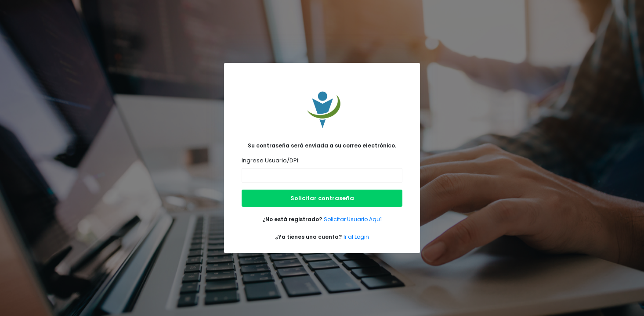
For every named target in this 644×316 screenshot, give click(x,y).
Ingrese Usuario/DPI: (271, 160)
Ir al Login (356, 237)
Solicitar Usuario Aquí (353, 219)
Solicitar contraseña (322, 198)
